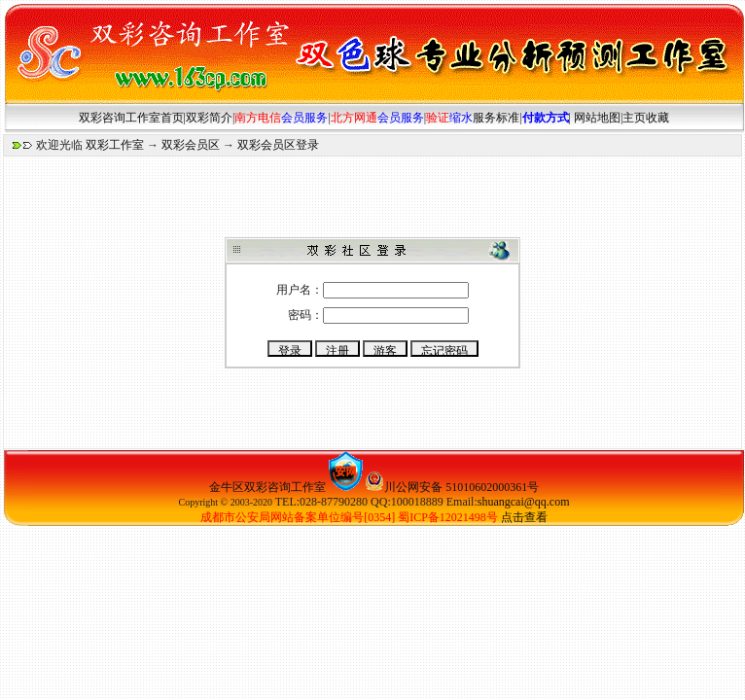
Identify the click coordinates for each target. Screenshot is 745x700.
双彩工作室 (115, 145)
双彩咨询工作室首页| (132, 118)
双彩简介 (209, 118)
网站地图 (596, 118)
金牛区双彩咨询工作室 (267, 487)
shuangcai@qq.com (524, 502)
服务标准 (496, 118)
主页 (634, 118)
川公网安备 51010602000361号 (452, 487)
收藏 (657, 118)
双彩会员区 (191, 145)
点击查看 (524, 517)
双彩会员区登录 (278, 145)
